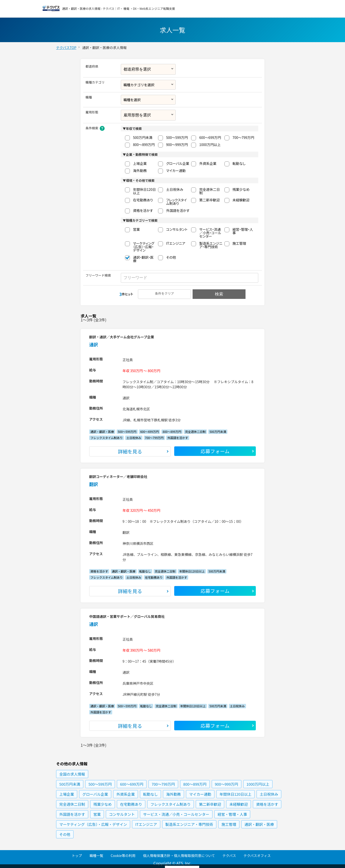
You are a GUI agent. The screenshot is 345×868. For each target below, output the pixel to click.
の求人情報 (72, 774)
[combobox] (148, 85)
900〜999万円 (177, 145)
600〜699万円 (210, 137)
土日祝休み (175, 189)
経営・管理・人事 (243, 231)
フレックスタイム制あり (176, 202)
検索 (219, 294)
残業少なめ (241, 189)
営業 (136, 229)
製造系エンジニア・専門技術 (211, 245)
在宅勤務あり (143, 200)
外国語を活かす (178, 210)
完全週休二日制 (209, 191)
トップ (77, 856)
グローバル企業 (178, 163)
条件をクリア (165, 293)
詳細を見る (130, 451)
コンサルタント (177, 229)
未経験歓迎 (241, 200)
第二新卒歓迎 (209, 200)
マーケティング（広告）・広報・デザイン (144, 247)
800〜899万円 (144, 145)
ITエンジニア (176, 243)
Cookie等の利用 (123, 856)
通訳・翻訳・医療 (143, 259)
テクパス (229, 856)
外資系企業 (208, 163)
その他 (171, 257)
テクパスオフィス (257, 856)
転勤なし (239, 163)
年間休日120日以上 (144, 191)
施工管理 (239, 243)
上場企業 (140, 163)
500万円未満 (143, 137)
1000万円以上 (210, 145)
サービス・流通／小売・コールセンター (210, 233)
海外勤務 (140, 171)
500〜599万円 (177, 137)
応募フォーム (215, 451)
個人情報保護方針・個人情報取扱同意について (179, 856)
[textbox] (148, 85)
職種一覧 (96, 856)
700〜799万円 (243, 137)
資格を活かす (143, 210)
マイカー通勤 (176, 171)
